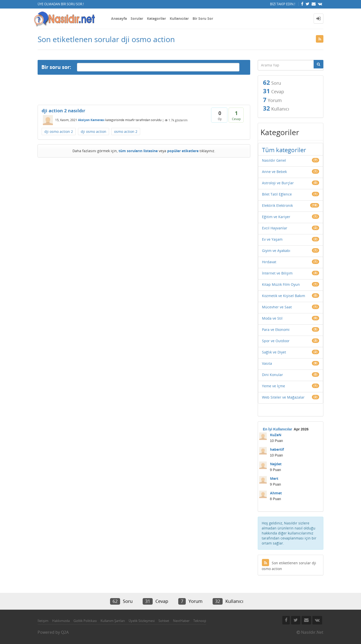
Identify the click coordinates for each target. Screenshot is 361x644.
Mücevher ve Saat (277, 307)
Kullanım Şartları (113, 621)
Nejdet (276, 464)
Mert (274, 478)
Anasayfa (119, 18)
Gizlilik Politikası (85, 621)
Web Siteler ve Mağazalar (283, 397)
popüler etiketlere (183, 151)
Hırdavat (269, 262)
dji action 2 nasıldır (63, 111)
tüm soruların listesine (138, 151)
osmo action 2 (126, 131)
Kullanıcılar (179, 18)
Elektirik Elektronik (277, 205)
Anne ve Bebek (274, 172)
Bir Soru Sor (203, 18)
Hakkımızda (61, 621)
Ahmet (276, 493)
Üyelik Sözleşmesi (142, 621)
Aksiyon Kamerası (91, 120)
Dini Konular (273, 375)
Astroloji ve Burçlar (278, 183)
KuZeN (276, 435)
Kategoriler (156, 18)
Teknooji (200, 621)
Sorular (137, 18)
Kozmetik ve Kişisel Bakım (284, 296)
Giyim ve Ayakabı (276, 251)
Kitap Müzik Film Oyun (281, 284)
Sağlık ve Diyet (274, 352)
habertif (277, 449)
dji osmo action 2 (59, 131)
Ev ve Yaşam (272, 239)
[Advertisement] (144, 90)
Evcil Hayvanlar (275, 228)
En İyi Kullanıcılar (278, 429)
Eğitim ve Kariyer (276, 217)
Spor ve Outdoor (276, 341)
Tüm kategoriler (284, 150)
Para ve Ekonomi (276, 330)
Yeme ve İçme (274, 386)
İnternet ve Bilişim (277, 273)
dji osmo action (94, 131)
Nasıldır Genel (274, 160)
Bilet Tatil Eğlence (277, 194)
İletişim (43, 621)
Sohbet (164, 621)
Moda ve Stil (272, 318)
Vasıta (267, 363)
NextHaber (181, 621)
